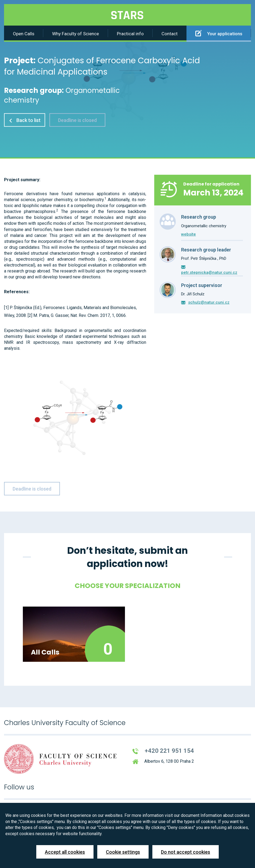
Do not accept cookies (186, 852)
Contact (170, 34)
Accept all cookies (65, 852)
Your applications (219, 33)
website (188, 234)
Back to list (25, 120)
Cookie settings (123, 852)
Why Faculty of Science (76, 34)
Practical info (130, 34)
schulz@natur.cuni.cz (209, 302)
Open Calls (24, 34)
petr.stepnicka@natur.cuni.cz (209, 272)
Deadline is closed (77, 120)
